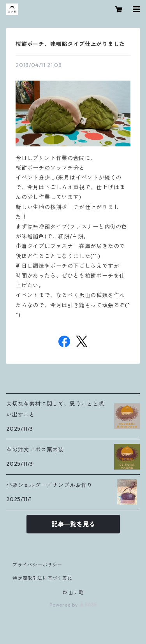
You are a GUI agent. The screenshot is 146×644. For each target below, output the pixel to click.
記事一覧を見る (73, 524)
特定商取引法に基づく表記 (42, 578)
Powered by (73, 605)
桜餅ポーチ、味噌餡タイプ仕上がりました (70, 44)
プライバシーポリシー (37, 565)
